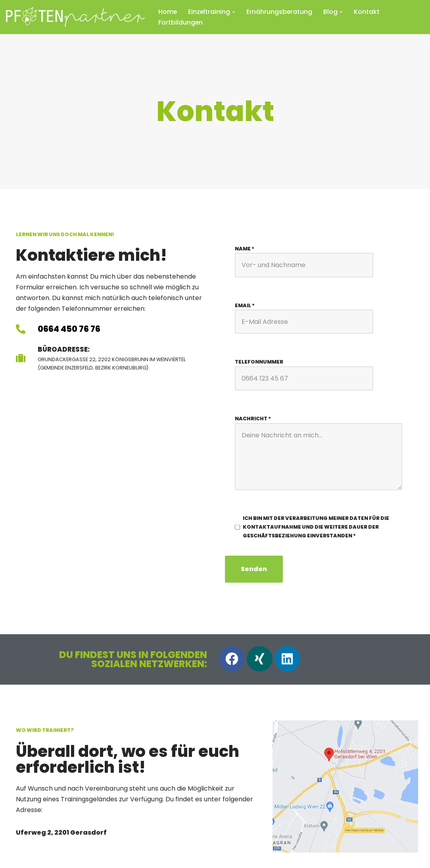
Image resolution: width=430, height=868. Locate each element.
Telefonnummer (259, 362)
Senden (254, 570)
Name (245, 249)
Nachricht (253, 419)
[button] (234, 12)
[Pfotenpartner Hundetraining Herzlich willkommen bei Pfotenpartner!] (75, 17)
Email (245, 305)
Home (168, 12)
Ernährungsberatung (280, 12)
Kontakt (368, 12)
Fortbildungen (181, 22)
